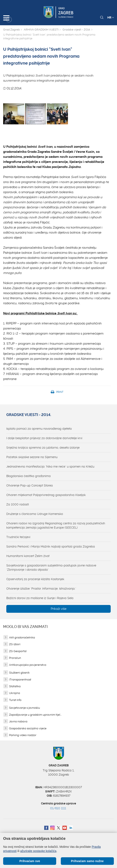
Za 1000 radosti (18, 504)
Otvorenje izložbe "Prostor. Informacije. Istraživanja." (41, 589)
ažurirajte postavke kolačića (38, 851)
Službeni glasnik (19, 673)
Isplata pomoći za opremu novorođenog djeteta (39, 429)
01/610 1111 (58, 808)
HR (111, 17)
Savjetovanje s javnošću (25, 708)
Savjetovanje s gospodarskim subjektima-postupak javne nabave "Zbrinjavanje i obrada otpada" (51, 568)
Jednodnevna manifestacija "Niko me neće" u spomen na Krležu (50, 467)
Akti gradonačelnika (22, 637)
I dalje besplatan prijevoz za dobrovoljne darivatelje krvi (44, 438)
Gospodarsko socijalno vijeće (28, 728)
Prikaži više (59, 609)
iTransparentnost (20, 680)
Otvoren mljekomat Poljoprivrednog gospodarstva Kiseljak (46, 495)
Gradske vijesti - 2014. (76, 30)
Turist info (15, 700)
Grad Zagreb (11, 30)
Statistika (15, 686)
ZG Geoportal (18, 651)
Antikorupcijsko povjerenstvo (28, 665)
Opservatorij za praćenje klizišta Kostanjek (35, 579)
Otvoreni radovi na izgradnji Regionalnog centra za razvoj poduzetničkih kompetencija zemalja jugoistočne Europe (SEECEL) (56, 525)
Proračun (15, 658)
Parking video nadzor (23, 735)
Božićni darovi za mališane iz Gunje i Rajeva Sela (40, 598)
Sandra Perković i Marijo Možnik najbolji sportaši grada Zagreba (51, 546)
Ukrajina (15, 693)
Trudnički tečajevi (18, 537)
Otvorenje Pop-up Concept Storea (30, 485)
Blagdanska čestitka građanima (29, 476)
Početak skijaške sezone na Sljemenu (32, 457)
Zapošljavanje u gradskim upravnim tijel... (35, 715)
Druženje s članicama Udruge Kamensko (35, 514)
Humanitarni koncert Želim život (28, 556)
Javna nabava (18, 721)
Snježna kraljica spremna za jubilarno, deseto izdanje (43, 448)
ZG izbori (15, 644)
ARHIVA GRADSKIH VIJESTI (41, 30)
